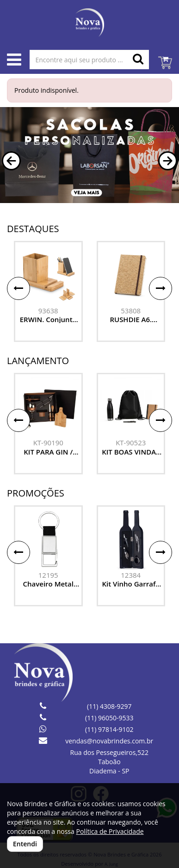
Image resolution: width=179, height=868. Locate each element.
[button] (11, 161)
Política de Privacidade (110, 831)
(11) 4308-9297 (109, 706)
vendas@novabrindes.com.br (109, 741)
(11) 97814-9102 (109, 729)
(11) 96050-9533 (109, 718)
